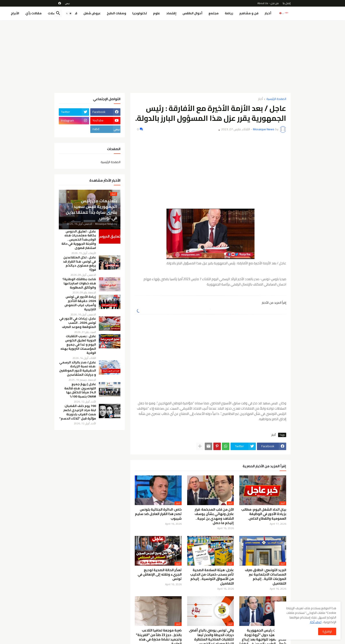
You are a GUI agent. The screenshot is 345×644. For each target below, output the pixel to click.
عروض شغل (92, 13)
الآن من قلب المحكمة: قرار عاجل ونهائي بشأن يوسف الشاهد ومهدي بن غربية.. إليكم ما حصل (214, 516)
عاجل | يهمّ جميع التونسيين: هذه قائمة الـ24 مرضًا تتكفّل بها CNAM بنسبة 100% (80, 390)
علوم (157, 13)
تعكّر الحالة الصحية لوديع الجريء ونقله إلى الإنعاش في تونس (160, 575)
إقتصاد (171, 13)
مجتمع (214, 13)
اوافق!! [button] (327, 631)
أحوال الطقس (192, 13)
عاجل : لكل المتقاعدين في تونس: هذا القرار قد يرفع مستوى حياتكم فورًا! (79, 264)
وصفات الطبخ (116, 13)
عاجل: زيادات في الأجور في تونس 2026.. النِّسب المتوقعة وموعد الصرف (78, 323)
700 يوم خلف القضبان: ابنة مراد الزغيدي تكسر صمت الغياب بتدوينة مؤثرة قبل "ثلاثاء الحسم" (78, 412)
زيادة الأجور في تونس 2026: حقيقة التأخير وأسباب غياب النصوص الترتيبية (80, 303)
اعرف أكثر (316, 622)
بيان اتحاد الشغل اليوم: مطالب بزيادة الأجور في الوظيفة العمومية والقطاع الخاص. (264, 514)
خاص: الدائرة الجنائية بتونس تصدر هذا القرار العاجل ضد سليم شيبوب (158, 514)
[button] (69, 13)
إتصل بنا (287, 3)
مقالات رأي (33, 13)
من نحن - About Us (268, 3)
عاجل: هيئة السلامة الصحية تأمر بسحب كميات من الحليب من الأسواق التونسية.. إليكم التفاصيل (212, 577)
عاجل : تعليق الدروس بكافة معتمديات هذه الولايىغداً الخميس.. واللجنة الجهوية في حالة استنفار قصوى (79, 240)
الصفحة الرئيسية (276, 99)
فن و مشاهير (249, 13)
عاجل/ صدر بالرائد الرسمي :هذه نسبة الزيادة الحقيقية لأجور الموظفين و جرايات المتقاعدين (78, 369)
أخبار (268, 13)
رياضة (229, 13)
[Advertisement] (172, 57)
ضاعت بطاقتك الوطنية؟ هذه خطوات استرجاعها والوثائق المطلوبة (79, 283)
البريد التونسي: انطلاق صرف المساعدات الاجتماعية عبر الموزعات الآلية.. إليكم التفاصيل (266, 577)
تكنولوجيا (140, 13)
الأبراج (15, 13)
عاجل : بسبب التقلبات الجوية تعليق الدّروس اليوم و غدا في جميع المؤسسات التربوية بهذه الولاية (78, 344)
